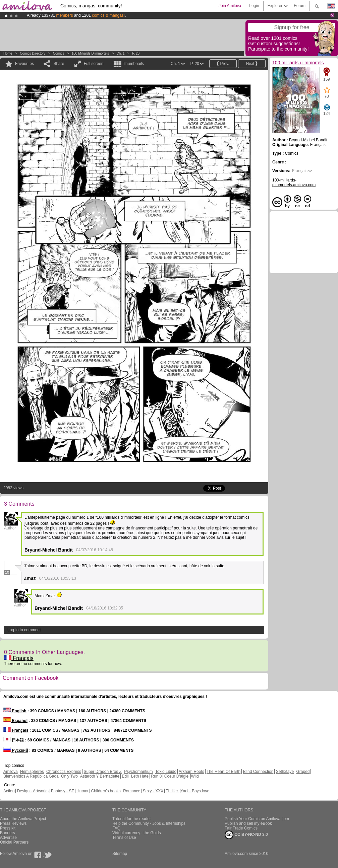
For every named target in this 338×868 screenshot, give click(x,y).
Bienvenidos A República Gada (31, 776)
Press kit (8, 828)
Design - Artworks (33, 791)
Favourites (24, 64)
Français (19, 658)
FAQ (116, 828)
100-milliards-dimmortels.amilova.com (294, 183)
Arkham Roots (191, 772)
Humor (82, 791)
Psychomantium (138, 772)
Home (8, 53)
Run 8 (156, 776)
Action (9, 791)
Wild (195, 776)
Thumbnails (133, 64)
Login (254, 6)
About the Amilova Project (23, 819)
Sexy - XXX (153, 791)
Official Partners (14, 842)
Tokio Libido (166, 772)
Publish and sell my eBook (248, 823)
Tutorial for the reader (132, 819)
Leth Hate (140, 776)
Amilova (11, 772)
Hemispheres (32, 772)
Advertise (8, 838)
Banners (8, 833)
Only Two (69, 776)
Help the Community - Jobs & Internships (149, 823)
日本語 (14, 740)
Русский (16, 750)
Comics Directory (33, 53)
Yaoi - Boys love (195, 791)
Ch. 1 (121, 53)
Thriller (172, 791)
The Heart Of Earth (223, 772)
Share (59, 64)
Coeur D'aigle (177, 776)
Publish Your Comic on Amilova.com (257, 819)
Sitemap (120, 854)
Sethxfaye (285, 772)
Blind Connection (258, 772)
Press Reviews (13, 823)
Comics (59, 53)
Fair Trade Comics (241, 828)
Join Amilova (230, 6)
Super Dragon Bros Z (102, 772)
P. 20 (136, 53)
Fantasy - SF (63, 791)
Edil (125, 776)
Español (15, 721)
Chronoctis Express (64, 772)
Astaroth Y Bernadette (100, 776)
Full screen (94, 64)
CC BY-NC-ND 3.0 (246, 835)
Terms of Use (124, 838)
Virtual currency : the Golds (137, 833)
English (15, 711)
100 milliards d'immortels (90, 53)
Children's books (106, 791)
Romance (132, 791)
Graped (303, 772)
